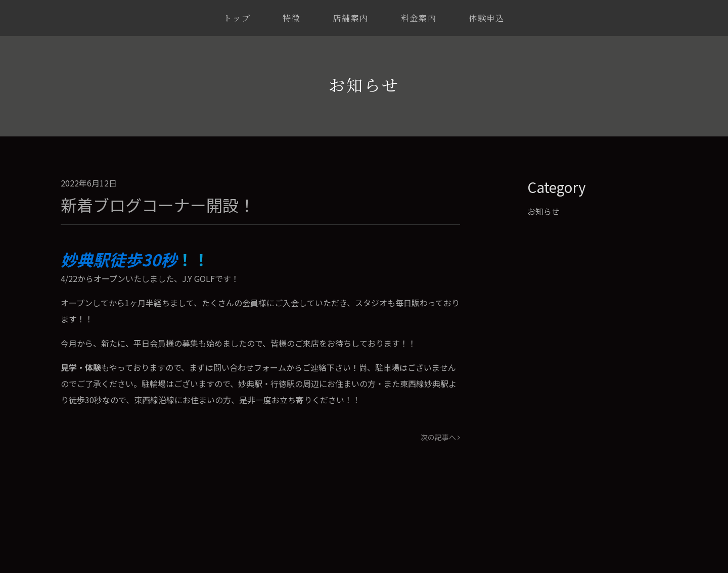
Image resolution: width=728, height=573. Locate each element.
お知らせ (543, 211)
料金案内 (419, 18)
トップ (237, 18)
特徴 (291, 18)
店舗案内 (350, 18)
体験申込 (486, 18)
